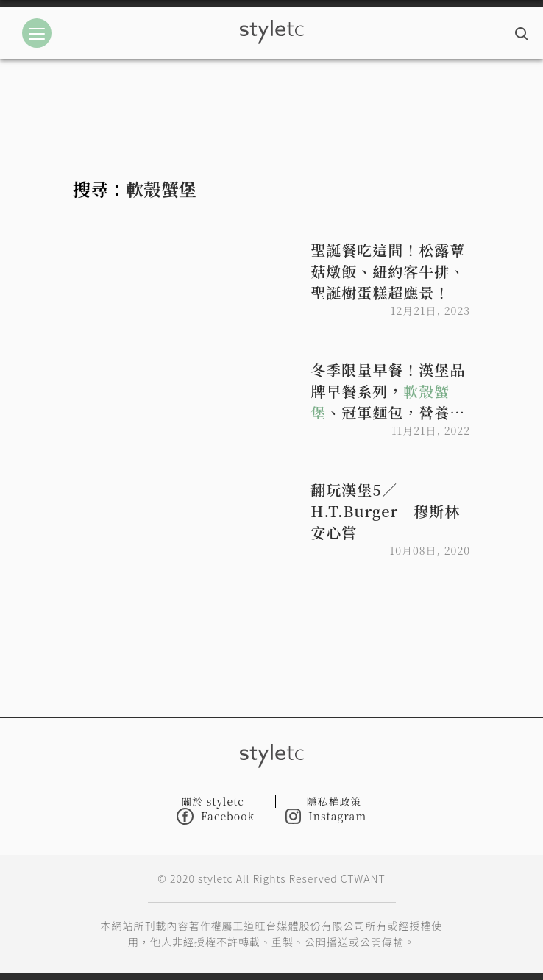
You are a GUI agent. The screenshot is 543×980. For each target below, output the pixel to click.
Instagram (326, 816)
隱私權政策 (334, 801)
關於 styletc (213, 801)
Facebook (216, 816)
